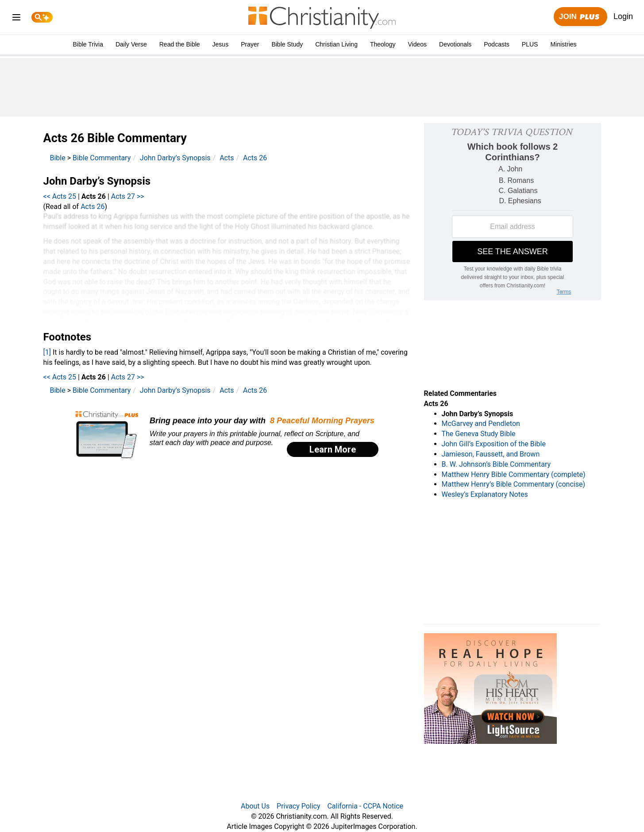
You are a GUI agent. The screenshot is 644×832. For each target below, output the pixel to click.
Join (580, 17)
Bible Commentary (102, 158)
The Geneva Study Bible (479, 434)
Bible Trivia (88, 44)
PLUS (530, 44)
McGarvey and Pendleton (481, 424)
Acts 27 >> (128, 196)
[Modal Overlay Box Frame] (227, 435)
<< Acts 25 (60, 196)
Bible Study (287, 44)
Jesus (221, 44)
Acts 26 (255, 158)
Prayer (250, 44)
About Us (255, 806)
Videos (418, 44)
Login (623, 16)
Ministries (563, 44)
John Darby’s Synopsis (175, 158)
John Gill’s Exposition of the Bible (494, 444)
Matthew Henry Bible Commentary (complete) (514, 474)
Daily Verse (131, 44)
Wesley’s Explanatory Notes (485, 494)
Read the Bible (180, 44)
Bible (58, 158)
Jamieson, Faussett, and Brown (491, 454)
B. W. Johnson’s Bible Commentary (496, 464)
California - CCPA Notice (365, 806)
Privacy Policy (299, 806)
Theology (383, 44)
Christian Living (336, 44)
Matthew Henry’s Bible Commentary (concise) (514, 484)
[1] (47, 352)
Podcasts (497, 44)
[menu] (16, 19)
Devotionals (455, 44)
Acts (227, 158)
